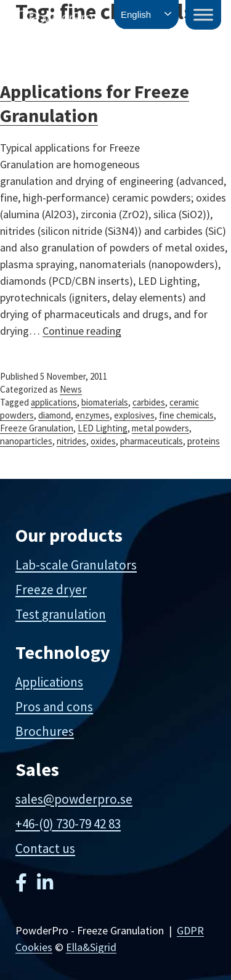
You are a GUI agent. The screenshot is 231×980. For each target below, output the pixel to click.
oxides (103, 441)
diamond (55, 415)
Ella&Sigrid (91, 947)
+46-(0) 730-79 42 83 (68, 824)
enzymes (92, 415)
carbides (149, 402)
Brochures (45, 731)
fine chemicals (186, 415)
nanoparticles (26, 441)
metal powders (160, 428)
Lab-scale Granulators (76, 565)
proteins (204, 441)
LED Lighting (103, 428)
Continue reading (82, 331)
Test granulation (61, 614)
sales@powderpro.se (74, 799)
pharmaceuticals (152, 441)
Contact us (45, 848)
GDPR (190, 930)
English (136, 14)
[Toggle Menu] (203, 14)
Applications (49, 682)
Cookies (34, 947)
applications (54, 402)
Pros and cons (54, 707)
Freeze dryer (51, 590)
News (71, 389)
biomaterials (105, 402)
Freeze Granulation (37, 428)
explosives (134, 415)
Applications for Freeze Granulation (95, 103)
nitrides (71, 441)
